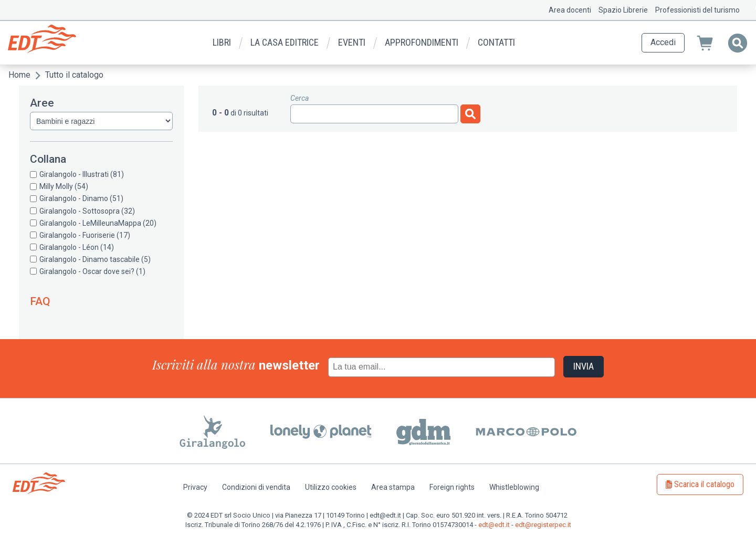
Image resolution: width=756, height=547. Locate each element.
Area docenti (570, 10)
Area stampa (393, 487)
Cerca (300, 98)
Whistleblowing (514, 487)
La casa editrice (285, 42)
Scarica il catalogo (704, 484)
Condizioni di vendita (256, 487)
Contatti (496, 42)
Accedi (663, 42)
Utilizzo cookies (331, 487)
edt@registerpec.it (543, 525)
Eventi (352, 42)
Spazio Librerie (623, 10)
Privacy (195, 487)
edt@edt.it (494, 525)
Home (19, 75)
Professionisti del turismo (697, 10)
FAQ (40, 301)
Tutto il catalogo (74, 75)
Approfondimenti (422, 42)
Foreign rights (452, 487)
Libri (222, 42)
